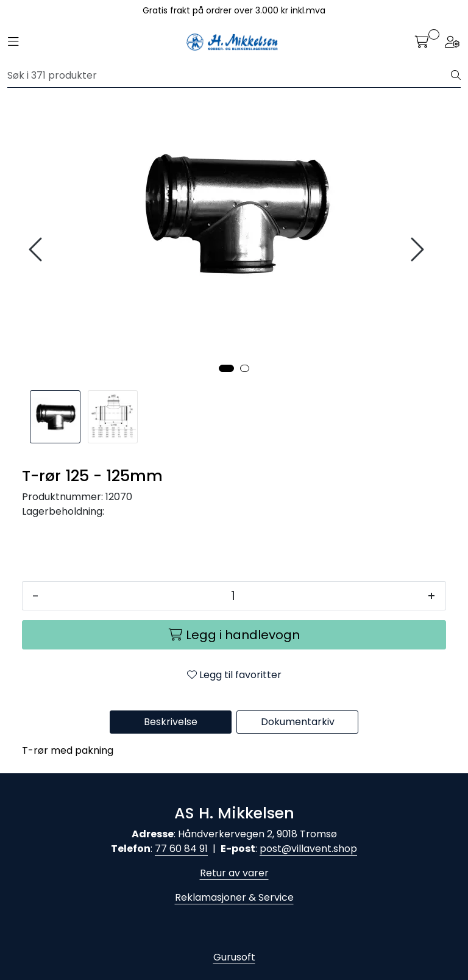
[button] (226, 368)
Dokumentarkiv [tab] (298, 722)
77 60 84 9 (180, 849)
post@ (275, 849)
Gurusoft (234, 957)
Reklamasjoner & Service (234, 897)
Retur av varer (234, 873)
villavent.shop (324, 849)
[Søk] (229, 76)
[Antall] (233, 596)
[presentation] (37, 250)
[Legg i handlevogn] (234, 635)
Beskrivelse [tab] (171, 722)
